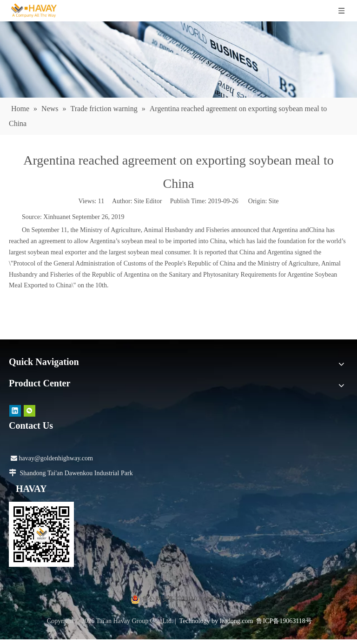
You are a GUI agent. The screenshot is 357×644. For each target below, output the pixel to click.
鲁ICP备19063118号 (284, 621)
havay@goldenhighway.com (52, 458)
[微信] (30, 411)
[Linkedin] (15, 411)
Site (274, 201)
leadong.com (236, 621)
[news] (178, 60)
